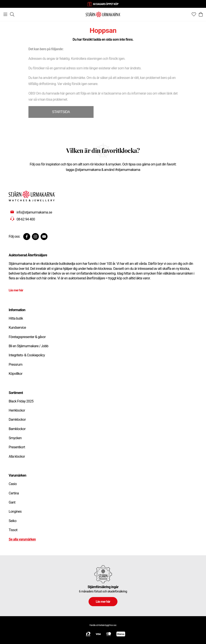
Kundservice (17, 328)
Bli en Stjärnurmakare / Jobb (29, 346)
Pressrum (16, 365)
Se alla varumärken (22, 539)
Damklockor (17, 420)
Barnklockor (17, 429)
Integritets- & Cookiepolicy (27, 355)
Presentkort (17, 447)
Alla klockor (17, 456)
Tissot (13, 530)
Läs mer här (16, 290)
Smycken (15, 438)
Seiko (13, 521)
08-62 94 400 (26, 219)
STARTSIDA (61, 112)
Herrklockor (17, 410)
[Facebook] (27, 237)
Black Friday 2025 (21, 401)
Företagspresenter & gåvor (27, 337)
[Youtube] (44, 237)
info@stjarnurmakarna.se (34, 212)
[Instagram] (35, 237)
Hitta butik (16, 318)
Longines (15, 511)
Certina (14, 493)
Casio (13, 484)
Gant (12, 502)
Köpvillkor (16, 374)
